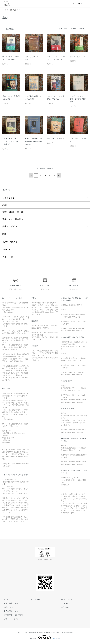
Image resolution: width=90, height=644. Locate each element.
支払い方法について (10, 612)
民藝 (4, 234)
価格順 (73, 29)
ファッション (9, 198)
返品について (7, 608)
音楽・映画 (13, 10)
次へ (58, 175)
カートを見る (64, 604)
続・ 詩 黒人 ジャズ (78, 57)
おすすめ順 (63, 29)
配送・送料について (10, 604)
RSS (33, 600)
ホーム (4, 10)
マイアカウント (65, 600)
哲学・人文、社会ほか (13, 219)
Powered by (45, 638)
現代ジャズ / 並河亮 (56, 139)
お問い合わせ (64, 608)
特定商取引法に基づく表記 (12, 616)
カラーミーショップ (24, 633)
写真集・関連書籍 (11, 242)
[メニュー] (86, 4)
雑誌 (4, 205)
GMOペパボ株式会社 (53, 633)
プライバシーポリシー (11, 620)
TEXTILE (7, 251)
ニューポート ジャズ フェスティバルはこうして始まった (11, 141)
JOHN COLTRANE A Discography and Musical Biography (33, 141)
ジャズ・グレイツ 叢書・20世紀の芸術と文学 (78, 99)
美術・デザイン (10, 226)
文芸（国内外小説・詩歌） (15, 212)
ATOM (38, 600)
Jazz (22, 10)
